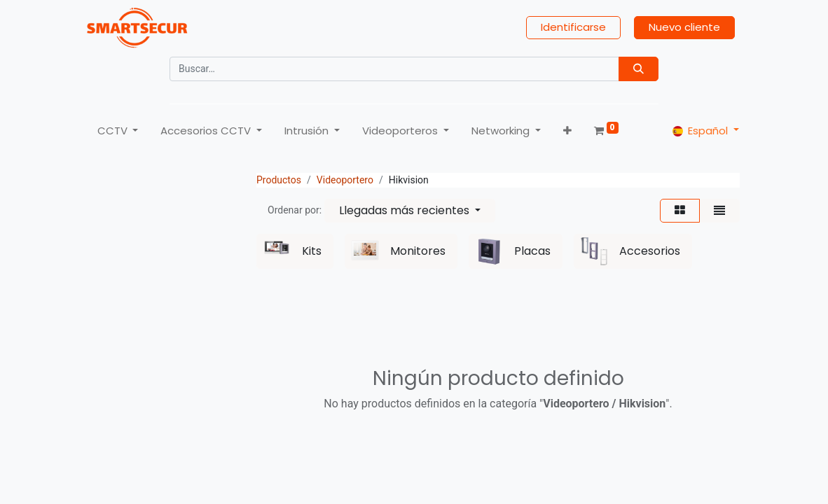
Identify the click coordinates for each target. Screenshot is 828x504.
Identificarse (573, 28)
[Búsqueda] (639, 70)
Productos (279, 182)
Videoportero (345, 182)
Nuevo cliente (684, 28)
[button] (567, 132)
